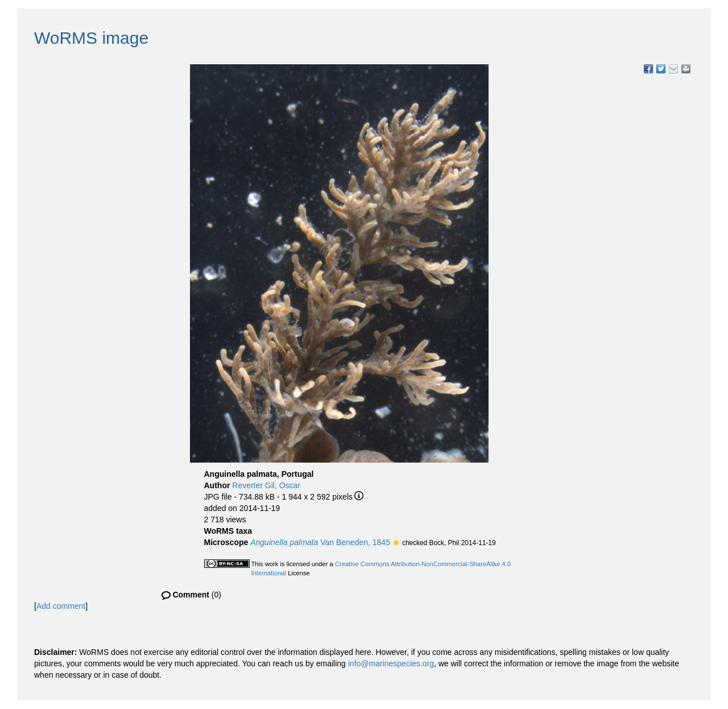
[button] (396, 543)
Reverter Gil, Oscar (266, 485)
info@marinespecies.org (391, 663)
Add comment (61, 606)
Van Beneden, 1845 (320, 542)
